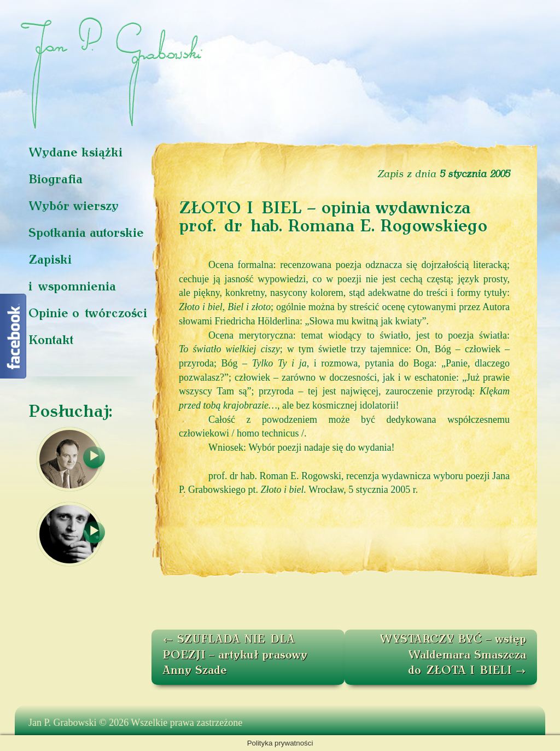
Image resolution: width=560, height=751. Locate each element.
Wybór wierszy (74, 207)
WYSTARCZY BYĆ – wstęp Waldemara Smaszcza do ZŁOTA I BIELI (453, 656)
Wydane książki (75, 153)
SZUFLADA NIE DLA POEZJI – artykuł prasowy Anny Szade (235, 656)
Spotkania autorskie (86, 234)
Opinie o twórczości (88, 314)
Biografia (56, 180)
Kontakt (51, 341)
